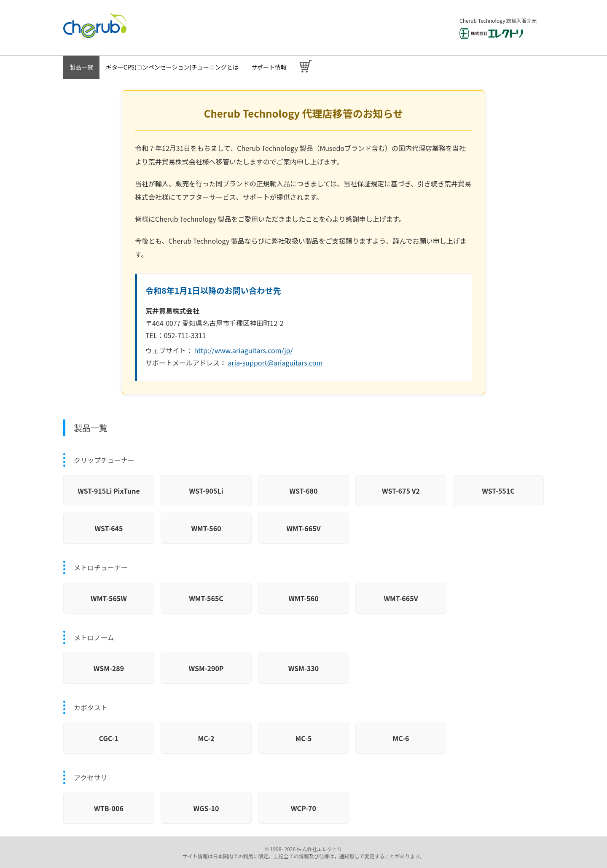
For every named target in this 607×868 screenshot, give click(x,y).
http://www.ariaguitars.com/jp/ (244, 350)
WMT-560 (206, 528)
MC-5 (304, 738)
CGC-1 (109, 738)
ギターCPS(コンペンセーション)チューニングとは (172, 67)
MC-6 (401, 738)
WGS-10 (206, 808)
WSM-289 (109, 668)
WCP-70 (303, 808)
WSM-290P (206, 668)
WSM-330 (303, 668)
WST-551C (498, 491)
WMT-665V (303, 528)
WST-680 (303, 491)
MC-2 (206, 738)
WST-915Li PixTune (109, 491)
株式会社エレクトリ (319, 849)
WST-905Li (206, 491)
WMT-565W (109, 598)
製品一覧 (81, 67)
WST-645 (109, 528)
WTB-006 (109, 808)
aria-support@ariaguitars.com (275, 363)
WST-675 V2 (401, 491)
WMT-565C (206, 598)
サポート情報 (269, 67)
